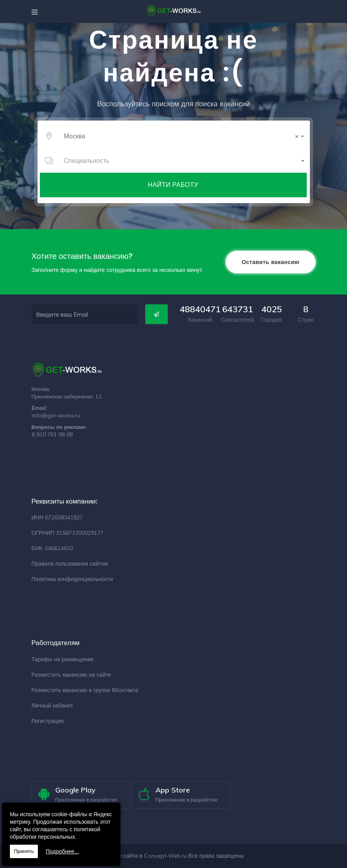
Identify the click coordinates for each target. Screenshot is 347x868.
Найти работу (173, 185)
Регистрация (48, 721)
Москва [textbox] (181, 136)
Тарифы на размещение (63, 659)
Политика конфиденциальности (72, 579)
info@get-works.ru (56, 415)
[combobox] (182, 136)
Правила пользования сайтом (70, 564)
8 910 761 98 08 (52, 434)
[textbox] (183, 160)
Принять (24, 851)
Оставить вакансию (270, 262)
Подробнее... (62, 851)
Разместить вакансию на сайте (71, 675)
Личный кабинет (52, 706)
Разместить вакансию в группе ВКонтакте (85, 690)
